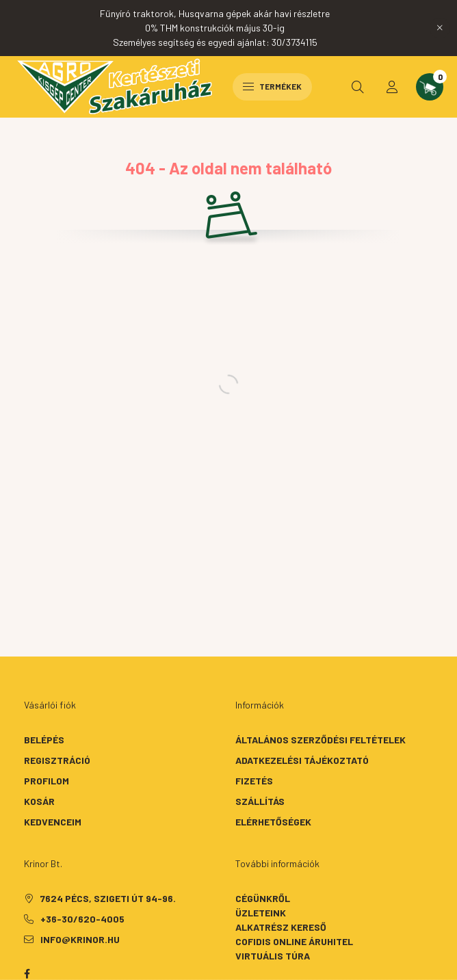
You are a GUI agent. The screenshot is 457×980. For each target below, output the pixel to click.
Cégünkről (263, 898)
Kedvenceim (53, 822)
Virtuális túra (273, 956)
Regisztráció (57, 760)
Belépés (44, 740)
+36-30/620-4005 (82, 919)
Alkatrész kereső (281, 927)
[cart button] (430, 87)
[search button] (358, 87)
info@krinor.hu (80, 939)
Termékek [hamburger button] (272, 86)
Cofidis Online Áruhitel (294, 941)
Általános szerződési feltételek (321, 740)
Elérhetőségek (273, 822)
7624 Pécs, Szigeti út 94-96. (108, 898)
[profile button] (392, 87)
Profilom (47, 781)
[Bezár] (440, 28)
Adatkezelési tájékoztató (302, 760)
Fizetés (254, 781)
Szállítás (260, 801)
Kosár (39, 801)
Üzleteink (261, 913)
